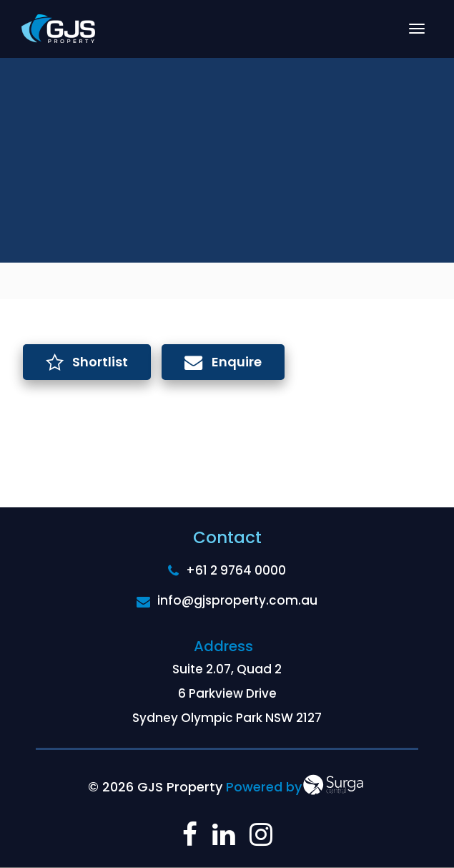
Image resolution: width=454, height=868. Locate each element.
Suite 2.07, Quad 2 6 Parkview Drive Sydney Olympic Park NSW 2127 (227, 693)
